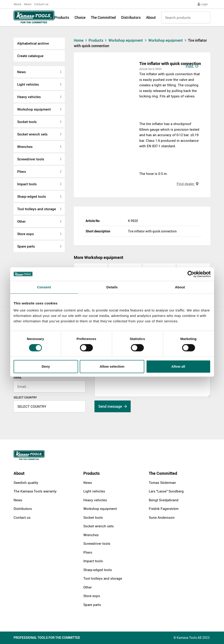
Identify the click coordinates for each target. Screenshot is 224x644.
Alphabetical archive (33, 43)
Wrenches (25, 147)
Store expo (26, 234)
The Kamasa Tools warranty (35, 491)
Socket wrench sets (32, 134)
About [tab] (180, 287)
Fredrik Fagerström (164, 509)
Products (62, 19)
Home (81, 40)
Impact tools (27, 184)
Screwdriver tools (31, 159)
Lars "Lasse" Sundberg (166, 491)
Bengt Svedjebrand (164, 500)
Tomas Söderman (162, 482)
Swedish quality (26, 482)
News (28, 4)
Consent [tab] (44, 287)
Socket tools (27, 122)
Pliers (22, 171)
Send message (113, 406)
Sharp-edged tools (32, 196)
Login (203, 4)
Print (192, 66)
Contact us (41, 4)
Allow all (178, 366)
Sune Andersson (162, 517)
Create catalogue (30, 56)
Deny (46, 366)
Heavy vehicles (29, 97)
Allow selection (112, 366)
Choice (80, 19)
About (17, 4)
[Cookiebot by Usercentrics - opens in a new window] (191, 274)
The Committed (103, 19)
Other (21, 221)
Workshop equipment (34, 109)
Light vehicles (28, 84)
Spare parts (26, 246)
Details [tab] (112, 287)
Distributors (131, 19)
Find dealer (188, 184)
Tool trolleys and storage (37, 209)
